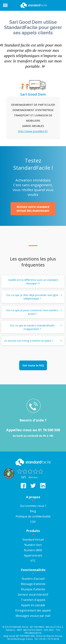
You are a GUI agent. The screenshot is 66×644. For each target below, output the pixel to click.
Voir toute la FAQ (33, 365)
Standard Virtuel (33, 540)
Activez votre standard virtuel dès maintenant (33, 209)
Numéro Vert (33, 545)
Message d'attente (33, 584)
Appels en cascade (33, 605)
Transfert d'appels (33, 600)
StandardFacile (33, 5)
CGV (33, 522)
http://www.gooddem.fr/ (33, 131)
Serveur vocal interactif (33, 595)
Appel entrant (33, 555)
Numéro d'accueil (33, 579)
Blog (33, 511)
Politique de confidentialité (33, 516)
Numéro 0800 (33, 550)
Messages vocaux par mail (33, 616)
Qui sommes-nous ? (33, 506)
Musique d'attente (33, 589)
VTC (33, 561)
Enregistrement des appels (33, 610)
